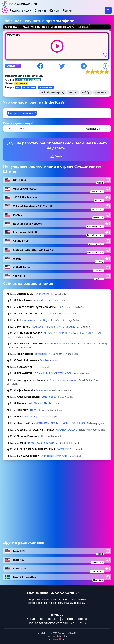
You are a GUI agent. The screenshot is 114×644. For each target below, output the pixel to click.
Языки (67, 10)
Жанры (54, 10)
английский (21, 84)
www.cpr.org (58, 92)
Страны (40, 10)
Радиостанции (21, 10)
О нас (31, 619)
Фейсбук (86, 92)
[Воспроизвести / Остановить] (5, 10)
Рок (18, 87)
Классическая (46, 87)
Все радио (12, 27)
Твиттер (73, 92)
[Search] (108, 10)
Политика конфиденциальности (63, 619)
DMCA (82, 623)
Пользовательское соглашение (51, 623)
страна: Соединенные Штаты (58, 27)
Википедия (101, 92)
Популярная (29, 87)
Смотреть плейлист (22, 113)
